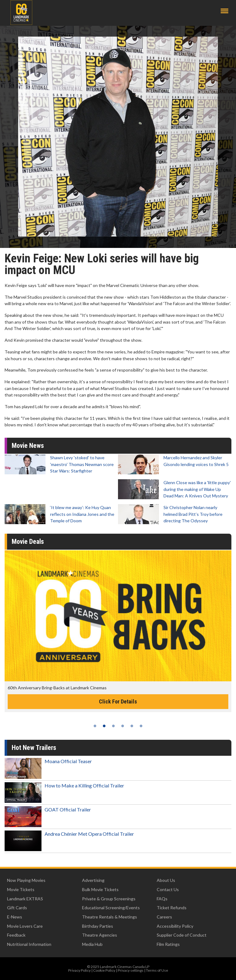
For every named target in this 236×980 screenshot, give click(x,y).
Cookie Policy (104, 970)
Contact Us (168, 889)
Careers (164, 917)
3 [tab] (113, 726)
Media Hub (92, 944)
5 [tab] (132, 726)
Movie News (28, 446)
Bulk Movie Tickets (100, 889)
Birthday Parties (98, 926)
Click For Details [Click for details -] (118, 701)
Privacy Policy (79, 970)
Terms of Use (157, 970)
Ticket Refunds (172, 908)
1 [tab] (95, 726)
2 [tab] (104, 726)
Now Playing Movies (26, 880)
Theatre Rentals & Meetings (110, 917)
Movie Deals (28, 542)
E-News (15, 917)
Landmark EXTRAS (25, 899)
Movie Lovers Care (25, 926)
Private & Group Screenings (109, 899)
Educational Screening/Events (111, 908)
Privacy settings (131, 970)
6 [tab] (141, 726)
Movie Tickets (21, 889)
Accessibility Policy (175, 926)
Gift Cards (17, 908)
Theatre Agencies (100, 935)
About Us (166, 880)
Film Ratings (168, 944)
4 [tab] (123, 726)
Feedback (16, 935)
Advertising (93, 880)
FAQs (162, 899)
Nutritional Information (29, 944)
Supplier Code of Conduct (182, 935)
